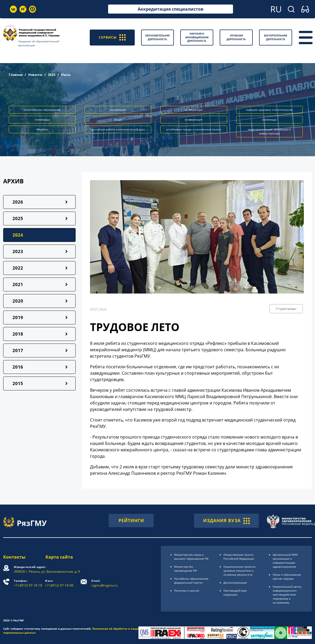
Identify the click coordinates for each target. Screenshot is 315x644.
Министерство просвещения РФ (185, 569)
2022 (18, 268)
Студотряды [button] (286, 309)
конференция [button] (194, 119)
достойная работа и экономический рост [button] (118, 129)
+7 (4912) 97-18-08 (59, 583)
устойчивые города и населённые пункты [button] (194, 129)
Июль (66, 75)
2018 (18, 334)
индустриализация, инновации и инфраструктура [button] (269, 131)
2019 (18, 317)
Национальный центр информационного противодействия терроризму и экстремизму (287, 595)
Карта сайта (59, 557)
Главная (16, 75)
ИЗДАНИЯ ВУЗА (226, 521)
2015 (18, 383)
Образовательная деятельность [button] (157, 37)
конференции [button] (194, 110)
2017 (18, 350)
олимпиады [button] (42, 119)
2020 (18, 301)
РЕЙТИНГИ (131, 521)
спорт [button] (118, 119)
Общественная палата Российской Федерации (239, 557)
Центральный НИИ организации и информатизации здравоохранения (285, 561)
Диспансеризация (235, 583)
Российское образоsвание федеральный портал (191, 581)
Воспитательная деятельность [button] (276, 37)
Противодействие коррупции (235, 593)
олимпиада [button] (269, 119)
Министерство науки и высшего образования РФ (191, 557)
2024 (52, 75)
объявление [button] (118, 110)
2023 (18, 251)
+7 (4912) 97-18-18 (28, 583)
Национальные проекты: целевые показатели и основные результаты (240, 571)
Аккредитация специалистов (171, 9)
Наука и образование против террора (287, 577)
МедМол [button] (42, 129)
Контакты (14, 557)
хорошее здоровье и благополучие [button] (269, 110)
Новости (35, 75)
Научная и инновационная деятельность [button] (197, 37)
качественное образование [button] (42, 110)
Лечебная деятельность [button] (236, 37)
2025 (18, 218)
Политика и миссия (187, 591)
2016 (18, 367)
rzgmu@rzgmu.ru (104, 583)
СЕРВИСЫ (112, 37)
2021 (18, 284)
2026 (18, 202)
